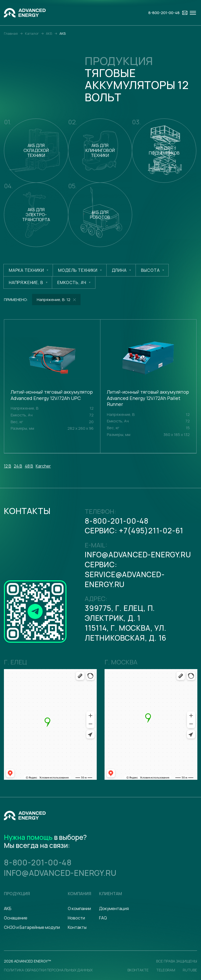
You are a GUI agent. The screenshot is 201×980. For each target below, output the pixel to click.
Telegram (166, 970)
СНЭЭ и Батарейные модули (32, 927)
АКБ (8, 908)
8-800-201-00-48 (117, 521)
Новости (76, 918)
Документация (114, 908)
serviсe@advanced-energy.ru (125, 579)
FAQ (103, 918)
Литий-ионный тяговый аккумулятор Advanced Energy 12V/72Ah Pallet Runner (148, 398)
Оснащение (16, 918)
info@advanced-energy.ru (138, 554)
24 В (18, 466)
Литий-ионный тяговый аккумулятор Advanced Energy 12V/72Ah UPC (52, 395)
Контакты (77, 927)
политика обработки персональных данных (48, 970)
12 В (8, 466)
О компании (79, 908)
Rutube (190, 970)
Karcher (43, 466)
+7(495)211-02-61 (151, 530)
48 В (29, 466)
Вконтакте (138, 970)
